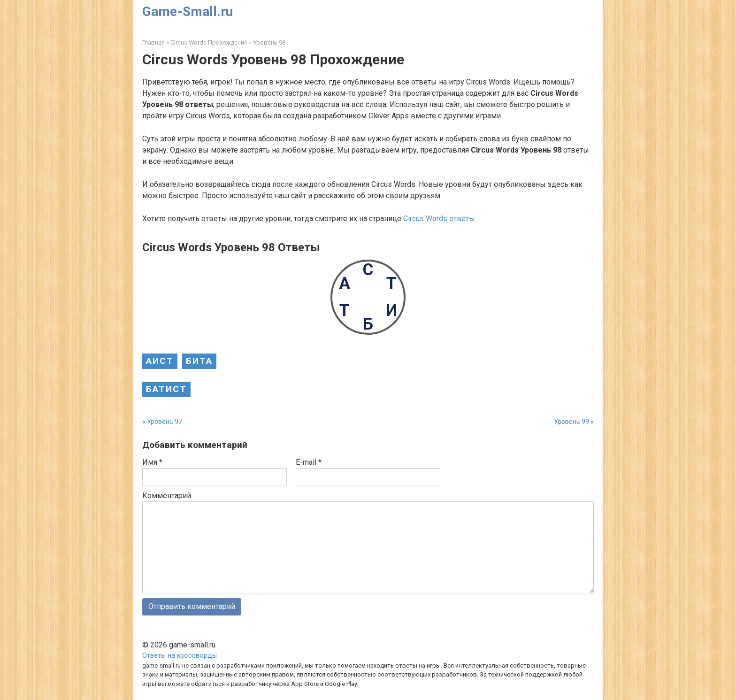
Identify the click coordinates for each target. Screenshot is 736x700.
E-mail (309, 462)
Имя (152, 462)
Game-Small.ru (188, 12)
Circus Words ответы (439, 219)
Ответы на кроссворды (180, 656)
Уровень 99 (571, 422)
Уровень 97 (165, 422)
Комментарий (167, 496)
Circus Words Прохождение (209, 42)
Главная (153, 42)
